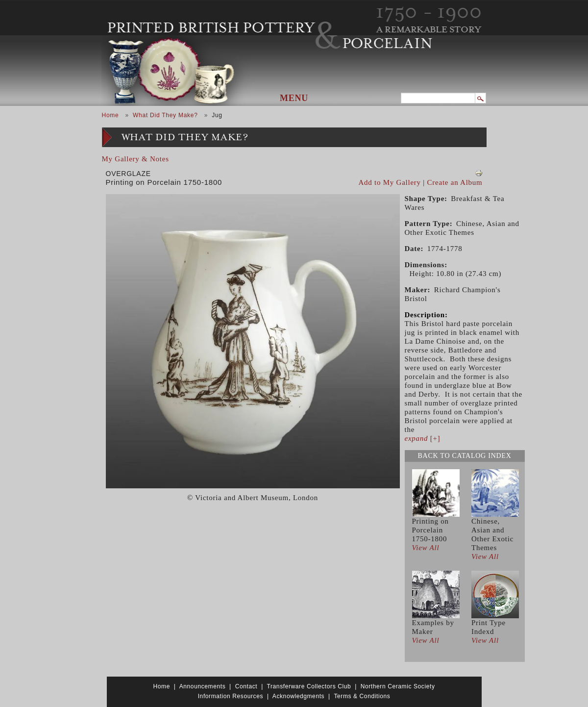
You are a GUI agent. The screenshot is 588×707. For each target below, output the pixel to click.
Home (110, 115)
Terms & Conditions (362, 696)
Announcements (203, 686)
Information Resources (231, 696)
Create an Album (455, 182)
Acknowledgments (298, 696)
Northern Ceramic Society (398, 686)
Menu (294, 98)
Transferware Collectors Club (309, 686)
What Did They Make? (165, 115)
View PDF (479, 173)
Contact (246, 686)
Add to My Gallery (390, 182)
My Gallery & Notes (135, 159)
